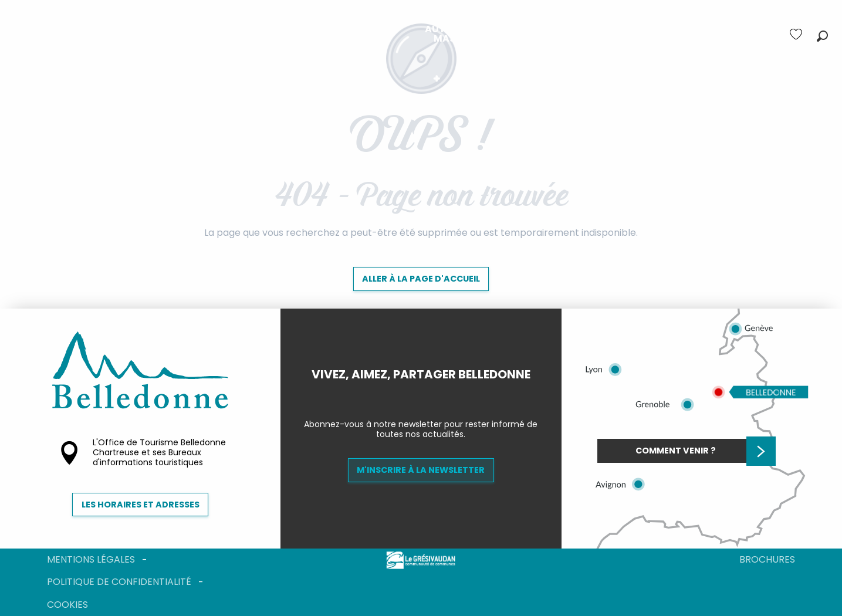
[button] (822, 36)
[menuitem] (236, 34)
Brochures (767, 559)
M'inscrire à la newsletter (421, 470)
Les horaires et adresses (141, 505)
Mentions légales (91, 559)
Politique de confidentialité (119, 582)
